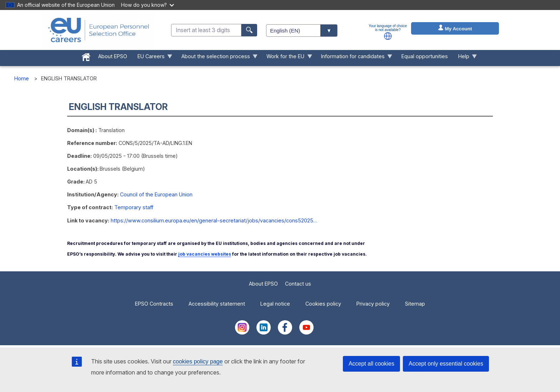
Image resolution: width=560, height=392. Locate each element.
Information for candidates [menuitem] (354, 58)
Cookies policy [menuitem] (323, 304)
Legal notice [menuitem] (275, 304)
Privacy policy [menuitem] (373, 304)
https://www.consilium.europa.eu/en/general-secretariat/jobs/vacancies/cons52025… (214, 220)
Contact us (298, 284)
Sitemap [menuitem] (415, 304)
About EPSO (263, 284)
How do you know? (147, 5)
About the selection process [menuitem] (217, 58)
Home (22, 78)
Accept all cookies (371, 364)
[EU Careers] (99, 30)
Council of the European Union (156, 194)
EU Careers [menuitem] (152, 58)
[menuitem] (86, 56)
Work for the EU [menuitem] (287, 58)
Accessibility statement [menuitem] (217, 304)
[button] (388, 36)
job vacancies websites (205, 254)
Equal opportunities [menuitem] (425, 56)
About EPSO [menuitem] (113, 56)
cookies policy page (198, 361)
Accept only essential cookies (446, 364)
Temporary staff (134, 207)
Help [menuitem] (465, 58)
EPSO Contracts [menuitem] (154, 304)
